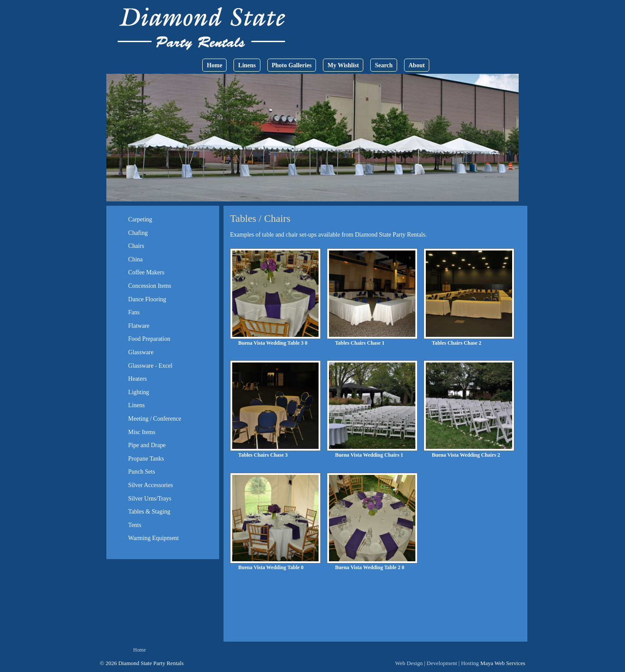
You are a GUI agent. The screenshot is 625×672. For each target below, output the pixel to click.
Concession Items (150, 286)
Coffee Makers (146, 272)
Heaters (137, 379)
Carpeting (140, 219)
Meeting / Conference (155, 419)
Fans (134, 312)
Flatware (139, 326)
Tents (135, 525)
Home (214, 65)
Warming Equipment (153, 538)
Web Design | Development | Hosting (437, 663)
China (135, 259)
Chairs (136, 246)
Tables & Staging (149, 512)
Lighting (138, 392)
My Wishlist (343, 65)
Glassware (141, 352)
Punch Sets (141, 472)
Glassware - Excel (150, 366)
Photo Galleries (292, 65)
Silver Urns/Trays (150, 499)
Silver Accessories (150, 485)
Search (384, 65)
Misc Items (142, 432)
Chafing (138, 233)
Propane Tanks (146, 459)
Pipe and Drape (147, 445)
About (416, 65)
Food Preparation (149, 339)
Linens (247, 65)
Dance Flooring (147, 299)
